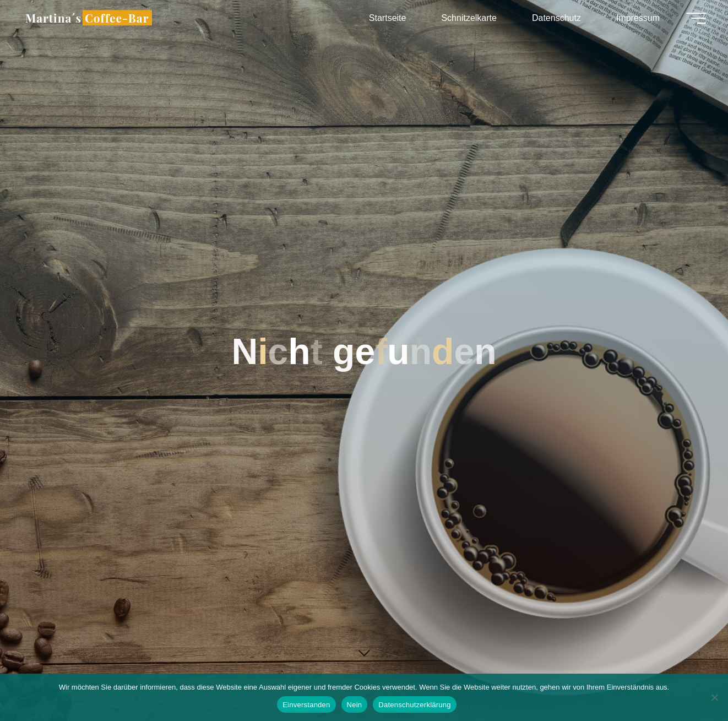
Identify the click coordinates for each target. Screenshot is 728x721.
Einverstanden (306, 705)
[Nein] (714, 697)
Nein (355, 705)
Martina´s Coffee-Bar (87, 18)
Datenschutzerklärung (414, 705)
